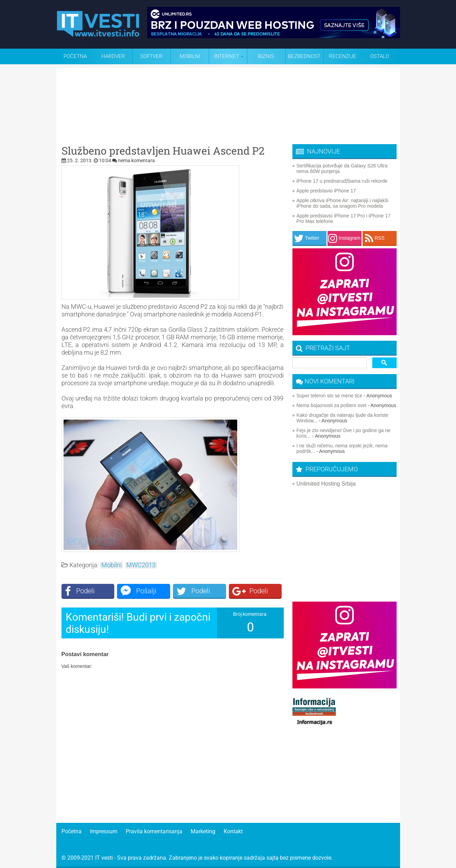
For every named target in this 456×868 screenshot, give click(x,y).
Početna (75, 56)
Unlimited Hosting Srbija (326, 484)
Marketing (203, 831)
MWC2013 (141, 565)
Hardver (113, 56)
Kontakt (233, 831)
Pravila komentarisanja (154, 831)
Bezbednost (304, 56)
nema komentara (136, 160)
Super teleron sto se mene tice (330, 396)
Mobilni (190, 56)
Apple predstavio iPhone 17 (326, 191)
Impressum (104, 831)
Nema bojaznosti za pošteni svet (332, 405)
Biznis (266, 56)
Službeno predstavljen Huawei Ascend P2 (163, 151)
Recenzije (343, 56)
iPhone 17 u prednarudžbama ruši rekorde (342, 181)
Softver (151, 56)
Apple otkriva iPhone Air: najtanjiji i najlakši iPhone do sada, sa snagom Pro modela (343, 203)
